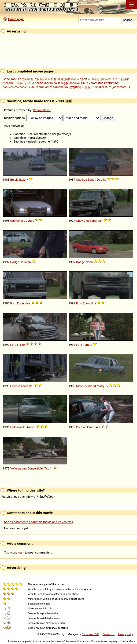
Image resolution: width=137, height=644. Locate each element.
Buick (14, 180)
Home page (16, 19)
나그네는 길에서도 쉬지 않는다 (108, 79)
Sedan (92, 180)
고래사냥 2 (22, 83)
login (21, 552)
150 (22, 345)
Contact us (108, 634)
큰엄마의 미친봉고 (81, 87)
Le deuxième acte (39, 87)
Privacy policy (125, 634)
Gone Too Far (12, 79)
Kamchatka (60, 87)
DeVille (101, 180)
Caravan (25, 262)
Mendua (8, 83)
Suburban (96, 221)
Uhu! (84, 83)
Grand (92, 386)
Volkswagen (18, 468)
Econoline (24, 303)
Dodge (15, 262)
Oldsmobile (18, 427)
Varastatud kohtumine (104, 83)
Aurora (31, 427)
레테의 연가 (78, 79)
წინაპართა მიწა (14, 87)
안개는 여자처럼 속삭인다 (52, 79)
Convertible (35, 468)
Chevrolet (17, 221)
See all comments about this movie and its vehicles (38, 522)
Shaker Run (103, 87)
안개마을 (28, 79)
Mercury (82, 386)
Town (24, 386)
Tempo (88, 345)
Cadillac (82, 180)
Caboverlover (42, 110)
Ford (13, 303)
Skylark (23, 180)
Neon (89, 262)
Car (31, 386)
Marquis (102, 386)
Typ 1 (48, 468)
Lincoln (15, 386)
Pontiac (81, 427)
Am (98, 427)
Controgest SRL (90, 634)
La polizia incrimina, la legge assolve (55, 83)
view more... (121, 87)
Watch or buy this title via (28, 497)
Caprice (29, 221)
